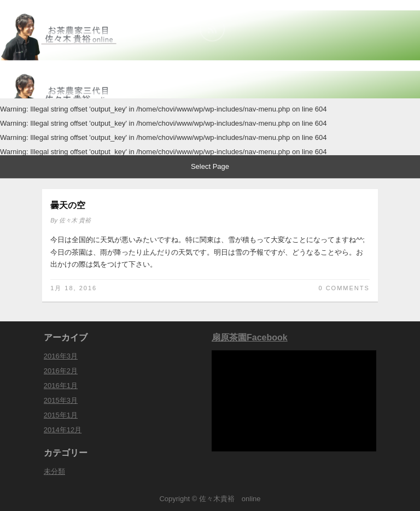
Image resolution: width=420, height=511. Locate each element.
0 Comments (344, 288)
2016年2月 (61, 371)
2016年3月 (61, 356)
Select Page (210, 166)
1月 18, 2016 (74, 288)
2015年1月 (61, 415)
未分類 (54, 471)
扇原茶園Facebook (250, 337)
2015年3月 (61, 400)
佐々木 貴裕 (75, 220)
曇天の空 (68, 205)
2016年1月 (61, 386)
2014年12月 (63, 430)
